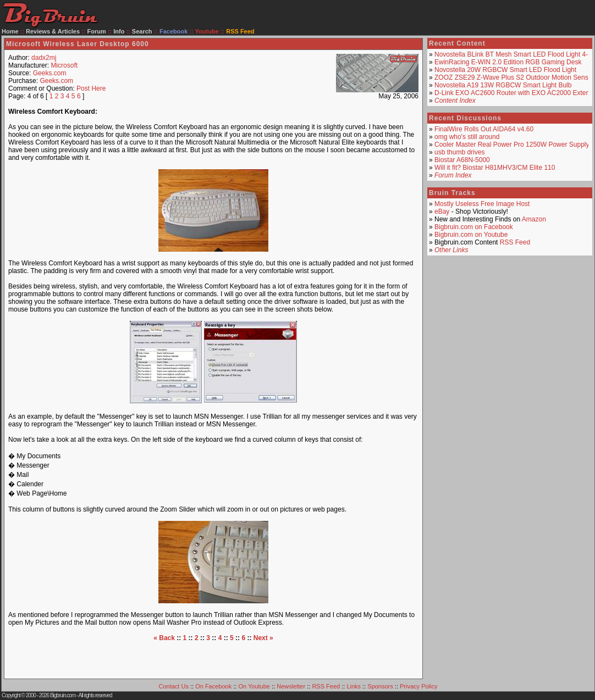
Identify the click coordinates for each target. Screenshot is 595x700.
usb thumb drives (459, 152)
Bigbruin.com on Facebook (474, 227)
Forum (97, 31)
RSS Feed (515, 242)
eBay (442, 212)
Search (142, 31)
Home (10, 31)
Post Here (91, 88)
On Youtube (254, 686)
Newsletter (291, 686)
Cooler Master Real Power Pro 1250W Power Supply (512, 145)
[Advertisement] (213, 658)
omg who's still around (467, 137)
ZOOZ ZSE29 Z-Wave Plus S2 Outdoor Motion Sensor (514, 77)
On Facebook (213, 686)
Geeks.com (50, 73)
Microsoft (64, 65)
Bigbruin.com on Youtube (471, 235)
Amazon (534, 219)
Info (119, 31)
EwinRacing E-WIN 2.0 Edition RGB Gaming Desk (508, 62)
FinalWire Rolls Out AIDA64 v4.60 (484, 129)
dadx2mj (44, 58)
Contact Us (174, 686)
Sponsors (380, 686)
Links (354, 686)
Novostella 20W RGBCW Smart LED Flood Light (505, 70)
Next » (263, 638)
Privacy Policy (418, 686)
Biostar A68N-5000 (462, 160)
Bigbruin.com (63, 695)
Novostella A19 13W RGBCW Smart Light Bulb (503, 85)
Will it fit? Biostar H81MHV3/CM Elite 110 (495, 168)
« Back (164, 638)
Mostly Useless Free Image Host (482, 204)
